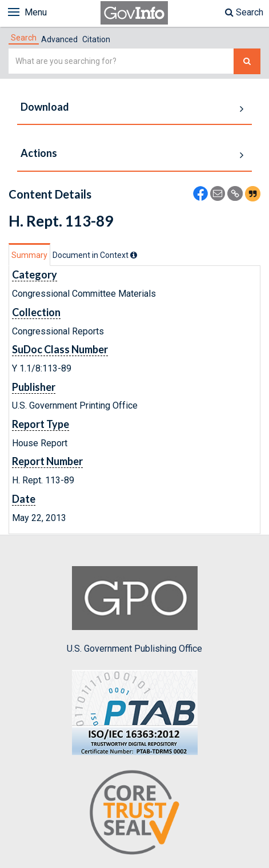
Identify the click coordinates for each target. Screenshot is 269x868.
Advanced (59, 39)
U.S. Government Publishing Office (134, 610)
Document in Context (95, 255)
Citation (96, 39)
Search (244, 12)
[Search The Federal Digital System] (247, 61)
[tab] (24, 38)
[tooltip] (134, 255)
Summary (29, 255)
